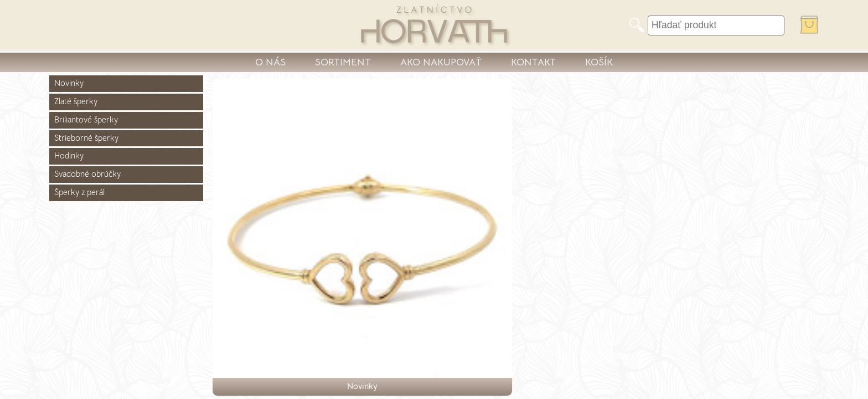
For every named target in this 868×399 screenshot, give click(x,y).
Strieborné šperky (86, 138)
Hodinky (69, 156)
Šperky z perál (79, 192)
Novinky (69, 83)
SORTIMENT (343, 62)
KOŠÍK (599, 62)
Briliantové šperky (86, 120)
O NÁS (270, 62)
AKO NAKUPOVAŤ (441, 62)
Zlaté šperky (76, 101)
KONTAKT (533, 62)
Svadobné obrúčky (87, 174)
